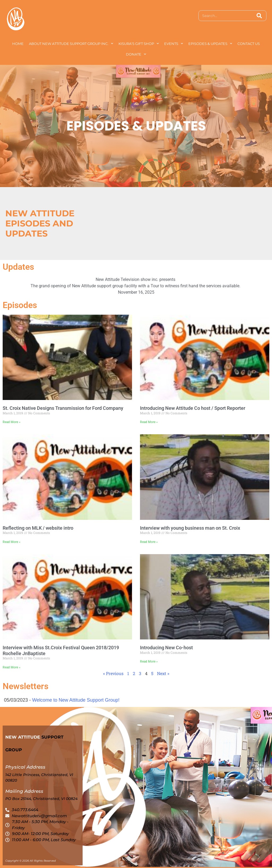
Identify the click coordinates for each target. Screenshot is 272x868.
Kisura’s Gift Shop (139, 43)
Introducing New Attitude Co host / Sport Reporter (193, 408)
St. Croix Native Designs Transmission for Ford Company (63, 408)
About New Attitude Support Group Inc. (71, 43)
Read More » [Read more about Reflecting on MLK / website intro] (12, 542)
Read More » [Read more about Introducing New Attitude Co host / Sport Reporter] (149, 422)
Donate (136, 54)
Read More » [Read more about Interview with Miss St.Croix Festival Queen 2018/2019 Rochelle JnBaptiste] (12, 667)
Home (18, 44)
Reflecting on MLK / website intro (38, 528)
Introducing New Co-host (166, 648)
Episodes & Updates (210, 43)
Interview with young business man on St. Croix (190, 528)
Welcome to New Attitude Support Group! (76, 700)
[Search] (259, 16)
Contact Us (249, 44)
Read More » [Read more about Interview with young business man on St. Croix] (149, 542)
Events (174, 43)
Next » (163, 673)
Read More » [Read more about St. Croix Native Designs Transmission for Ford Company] (12, 422)
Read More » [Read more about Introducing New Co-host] (149, 661)
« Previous (113, 673)
